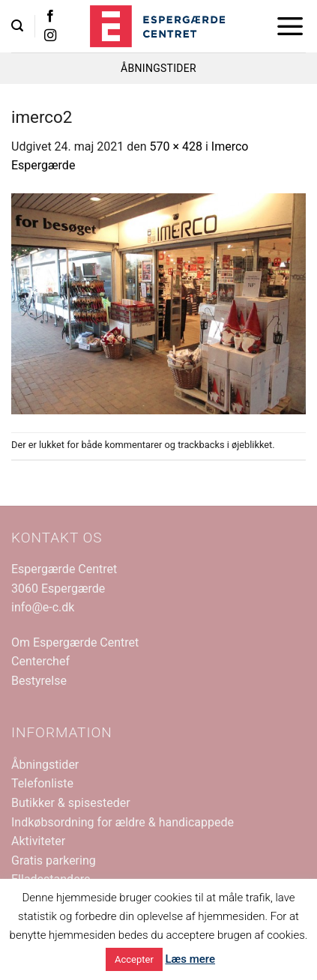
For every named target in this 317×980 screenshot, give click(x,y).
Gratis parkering (54, 860)
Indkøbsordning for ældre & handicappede (123, 822)
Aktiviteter (38, 841)
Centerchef (40, 661)
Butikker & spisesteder (71, 803)
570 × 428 (176, 146)
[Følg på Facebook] (50, 16)
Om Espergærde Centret (75, 642)
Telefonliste (42, 783)
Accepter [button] (134, 959)
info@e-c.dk (43, 607)
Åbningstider (45, 765)
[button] (17, 26)
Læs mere (190, 959)
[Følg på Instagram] (50, 36)
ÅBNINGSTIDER (158, 68)
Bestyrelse (39, 681)
